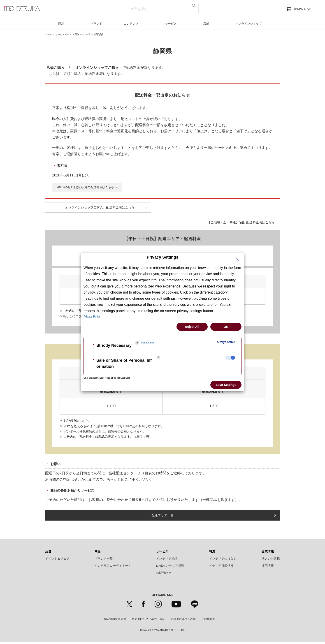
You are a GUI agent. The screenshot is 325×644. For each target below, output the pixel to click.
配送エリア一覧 (93, 34)
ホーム (50, 34)
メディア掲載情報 (221, 568)
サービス (171, 24)
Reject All (192, 327)
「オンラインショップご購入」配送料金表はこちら (98, 208)
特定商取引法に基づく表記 (149, 621)
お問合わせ (164, 575)
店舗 (206, 24)
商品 (61, 24)
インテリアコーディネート (113, 568)
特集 (212, 554)
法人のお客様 (271, 561)
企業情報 (268, 554)
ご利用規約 (209, 621)
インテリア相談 (167, 561)
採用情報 (268, 568)
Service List (147, 343)
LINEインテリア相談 (170, 568)
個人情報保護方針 (115, 621)
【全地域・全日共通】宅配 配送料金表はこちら (237, 224)
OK (226, 327)
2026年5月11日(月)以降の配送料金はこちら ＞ (90, 187)
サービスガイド (68, 34)
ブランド (96, 24)
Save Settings (226, 385)
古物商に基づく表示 (183, 621)
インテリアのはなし (223, 561)
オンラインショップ (249, 24)
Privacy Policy (92, 317)
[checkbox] (230, 358)
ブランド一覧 (104, 561)
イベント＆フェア (57, 561)
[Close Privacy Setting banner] (237, 259)
